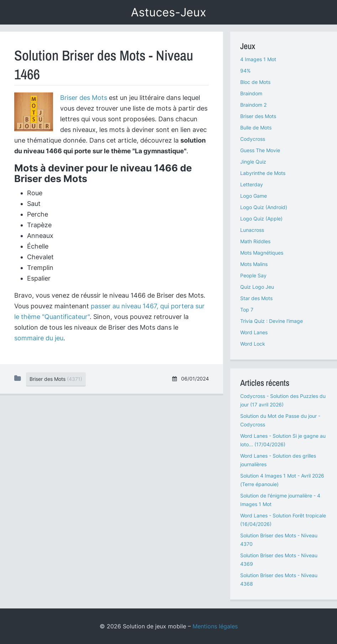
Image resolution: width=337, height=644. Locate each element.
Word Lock (253, 344)
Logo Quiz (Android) (264, 207)
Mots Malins (254, 264)
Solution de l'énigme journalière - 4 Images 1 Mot (280, 500)
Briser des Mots (84, 98)
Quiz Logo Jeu (257, 287)
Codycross (253, 139)
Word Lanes (254, 332)
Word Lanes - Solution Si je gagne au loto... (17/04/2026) (283, 440)
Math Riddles (255, 241)
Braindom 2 (253, 105)
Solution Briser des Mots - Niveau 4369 (279, 560)
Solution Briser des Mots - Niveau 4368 (279, 579)
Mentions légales (215, 626)
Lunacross (252, 230)
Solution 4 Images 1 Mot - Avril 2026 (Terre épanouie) (282, 480)
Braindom (251, 93)
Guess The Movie (260, 150)
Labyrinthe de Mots (263, 173)
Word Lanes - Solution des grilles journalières (278, 460)
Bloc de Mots (255, 82)
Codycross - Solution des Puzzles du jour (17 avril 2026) (283, 400)
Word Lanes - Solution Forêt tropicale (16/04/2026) (283, 520)
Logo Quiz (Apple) (261, 219)
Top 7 (247, 310)
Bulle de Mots (256, 127)
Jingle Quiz (253, 162)
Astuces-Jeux (168, 12)
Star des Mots (256, 298)
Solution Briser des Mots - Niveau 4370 (279, 540)
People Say (253, 275)
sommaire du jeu (39, 338)
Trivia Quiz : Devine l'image (272, 321)
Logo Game (254, 196)
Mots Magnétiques (262, 253)
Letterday (252, 184)
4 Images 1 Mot (258, 59)
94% (245, 71)
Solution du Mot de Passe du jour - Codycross (280, 420)
